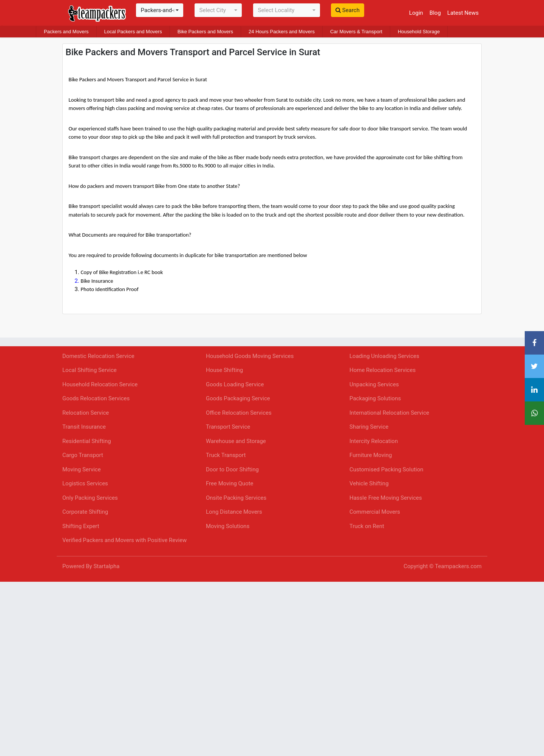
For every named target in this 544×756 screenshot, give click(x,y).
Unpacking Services (374, 384)
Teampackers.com (458, 566)
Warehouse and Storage (236, 441)
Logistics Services (85, 483)
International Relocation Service (389, 413)
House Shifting (224, 370)
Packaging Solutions (375, 398)
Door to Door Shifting (232, 469)
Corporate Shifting (85, 512)
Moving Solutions (228, 526)
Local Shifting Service (90, 370)
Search (348, 10)
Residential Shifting (87, 441)
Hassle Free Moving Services (386, 498)
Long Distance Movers (234, 512)
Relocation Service (86, 413)
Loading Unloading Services (384, 356)
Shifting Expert (81, 526)
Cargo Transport (83, 455)
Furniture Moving (371, 455)
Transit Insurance (84, 427)
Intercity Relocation (374, 441)
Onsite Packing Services (236, 498)
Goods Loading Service (235, 384)
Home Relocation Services (382, 370)
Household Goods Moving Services (250, 356)
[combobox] (160, 10)
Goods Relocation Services (96, 398)
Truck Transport (226, 455)
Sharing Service (369, 427)
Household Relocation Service (100, 384)
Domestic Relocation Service (98, 356)
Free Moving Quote (230, 483)
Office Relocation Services (239, 413)
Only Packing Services (90, 498)
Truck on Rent (367, 526)
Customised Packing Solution (386, 469)
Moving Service (82, 469)
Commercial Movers (375, 512)
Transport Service (228, 427)
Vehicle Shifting (369, 483)
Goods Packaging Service (238, 398)
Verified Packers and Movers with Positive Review (124, 540)
